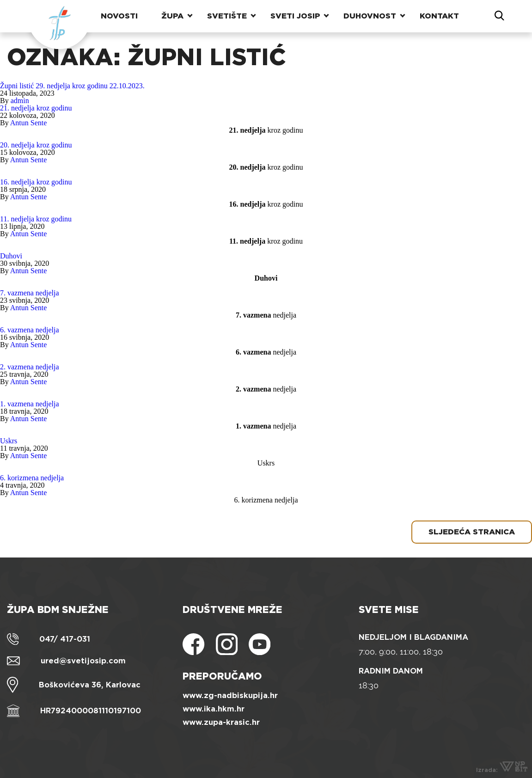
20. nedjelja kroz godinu (36, 145)
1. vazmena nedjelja (30, 404)
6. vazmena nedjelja (30, 330)
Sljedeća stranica (472, 532)
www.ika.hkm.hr (214, 709)
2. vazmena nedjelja (30, 367)
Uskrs (9, 441)
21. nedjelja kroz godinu (36, 108)
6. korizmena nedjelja (32, 478)
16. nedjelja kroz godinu (36, 182)
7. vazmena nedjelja (30, 293)
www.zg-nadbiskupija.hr (230, 695)
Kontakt (439, 16)
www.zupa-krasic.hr (221, 722)
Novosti (119, 16)
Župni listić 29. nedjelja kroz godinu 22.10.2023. (72, 86)
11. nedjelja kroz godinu (36, 219)
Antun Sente (29, 123)
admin (20, 101)
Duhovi (11, 256)
